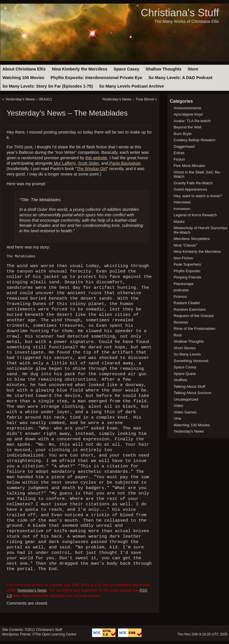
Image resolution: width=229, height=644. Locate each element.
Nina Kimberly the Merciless (80, 69)
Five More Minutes (189, 166)
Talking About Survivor (192, 393)
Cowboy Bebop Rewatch (194, 140)
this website (96, 158)
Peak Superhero (187, 264)
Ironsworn (182, 209)
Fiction (179, 159)
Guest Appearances (190, 189)
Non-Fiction (183, 258)
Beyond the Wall (187, 127)
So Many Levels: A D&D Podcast (180, 78)
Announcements (187, 108)
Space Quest (185, 374)
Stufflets (180, 380)
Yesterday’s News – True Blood (128, 99)
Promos (180, 297)
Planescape (184, 284)
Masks (179, 222)
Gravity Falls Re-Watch (193, 183)
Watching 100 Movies (23, 78)
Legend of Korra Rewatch (195, 215)
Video (178, 406)
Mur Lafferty (64, 163)
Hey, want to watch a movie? (198, 196)
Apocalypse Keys (188, 114)
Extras (179, 153)
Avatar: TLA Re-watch (192, 121)
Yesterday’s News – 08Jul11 (29, 99)
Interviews (182, 202)
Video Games (185, 412)
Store (193, 69)
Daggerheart (184, 147)
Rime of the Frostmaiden (194, 329)
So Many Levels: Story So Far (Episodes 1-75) (48, 86)
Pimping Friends (187, 277)
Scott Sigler (89, 163)
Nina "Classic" (186, 245)
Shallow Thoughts (164, 69)
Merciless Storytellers (192, 239)
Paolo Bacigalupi (124, 163)
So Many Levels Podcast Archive (131, 86)
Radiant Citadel (187, 303)
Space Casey (126, 69)
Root (178, 335)
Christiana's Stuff (180, 13)
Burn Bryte (183, 134)
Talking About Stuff (189, 386)
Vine (177, 418)
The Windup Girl (92, 169)
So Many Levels (187, 354)
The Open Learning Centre (56, 634)
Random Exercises (190, 309)
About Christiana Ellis (24, 69)
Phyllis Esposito (187, 271)
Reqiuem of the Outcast (194, 316)
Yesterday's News (32, 590)
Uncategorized (186, 399)
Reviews (181, 322)
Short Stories (185, 348)
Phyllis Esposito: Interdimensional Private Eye (96, 78)
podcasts (181, 290)
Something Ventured (191, 361)
